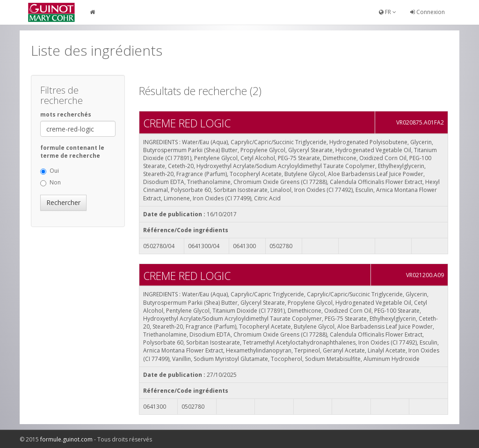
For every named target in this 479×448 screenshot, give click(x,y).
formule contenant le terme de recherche (72, 152)
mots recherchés (66, 114)
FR (388, 12)
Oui (50, 171)
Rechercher (63, 202)
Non (51, 182)
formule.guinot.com (66, 439)
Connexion (428, 12)
